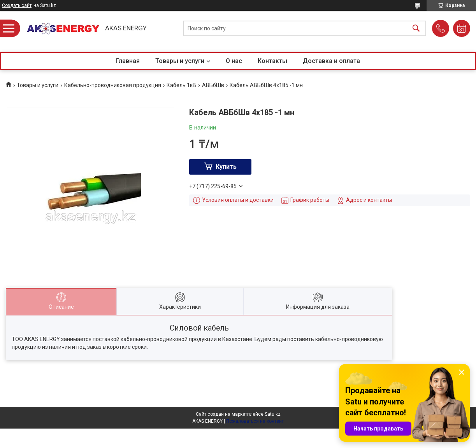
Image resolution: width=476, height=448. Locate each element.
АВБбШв (213, 85)
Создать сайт (17, 5)
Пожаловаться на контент (255, 421)
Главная (128, 61)
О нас (234, 61)
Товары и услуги (180, 61)
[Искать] (416, 29)
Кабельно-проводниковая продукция (113, 85)
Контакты (272, 61)
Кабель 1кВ (181, 85)
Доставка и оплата (331, 61)
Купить (226, 167)
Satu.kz (273, 414)
